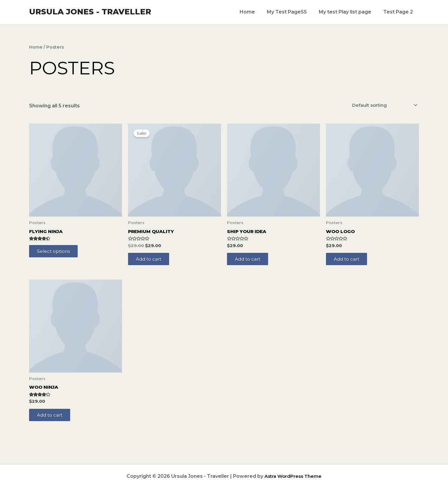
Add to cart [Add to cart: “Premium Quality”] (151, 261)
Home (256, 12)
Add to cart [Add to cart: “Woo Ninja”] (52, 419)
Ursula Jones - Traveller (90, 12)
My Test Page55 (293, 12)
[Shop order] (381, 105)
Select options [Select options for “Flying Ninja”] (55, 253)
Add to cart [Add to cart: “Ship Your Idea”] (249, 261)
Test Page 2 (399, 12)
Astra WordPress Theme (293, 476)
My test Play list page (349, 12)
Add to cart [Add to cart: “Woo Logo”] (348, 261)
